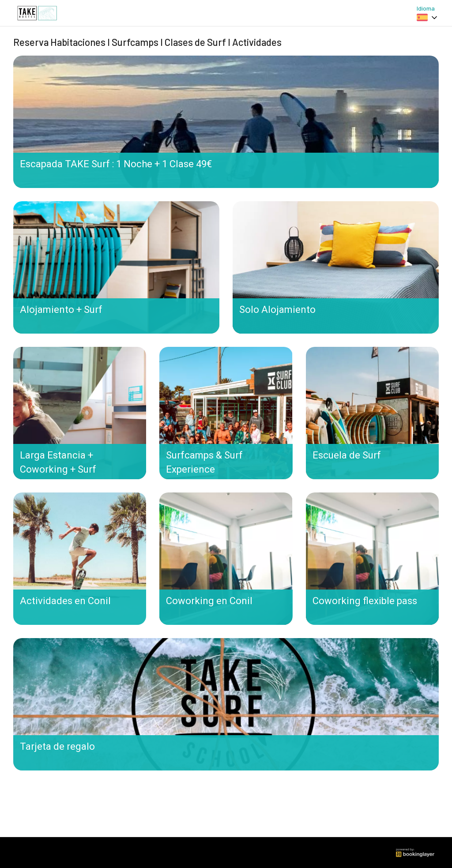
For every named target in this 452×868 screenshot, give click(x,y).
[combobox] (428, 18)
